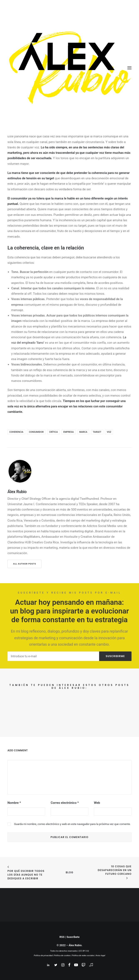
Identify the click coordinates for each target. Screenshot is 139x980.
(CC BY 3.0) (84, 951)
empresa (69, 432)
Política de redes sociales (83, 955)
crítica (54, 432)
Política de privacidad (43, 955)
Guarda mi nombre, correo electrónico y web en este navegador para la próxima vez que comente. (72, 824)
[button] (129, 68)
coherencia (16, 432)
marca (83, 432)
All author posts (25, 564)
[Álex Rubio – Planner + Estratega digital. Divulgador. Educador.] (69, 68)
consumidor (36, 432)
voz (109, 432)
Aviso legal (101, 955)
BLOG (69, 872)
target (97, 432)
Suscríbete (73, 937)
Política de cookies (62, 955)
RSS (62, 937)
